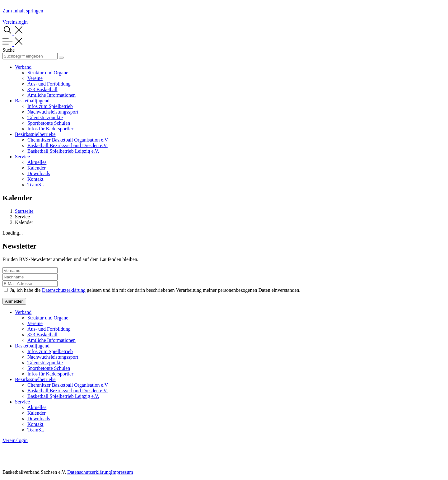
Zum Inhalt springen (23, 11)
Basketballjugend (32, 101)
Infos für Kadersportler (50, 129)
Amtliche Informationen (51, 95)
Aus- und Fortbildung (49, 84)
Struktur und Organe (48, 73)
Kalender (37, 168)
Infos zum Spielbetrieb (50, 106)
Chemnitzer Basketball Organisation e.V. (68, 140)
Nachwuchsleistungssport (53, 112)
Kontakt (35, 179)
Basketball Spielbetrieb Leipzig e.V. (63, 151)
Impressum (122, 472)
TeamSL (36, 185)
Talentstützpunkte (45, 117)
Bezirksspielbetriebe (35, 134)
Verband (23, 67)
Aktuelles (37, 162)
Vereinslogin (15, 22)
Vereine (35, 78)
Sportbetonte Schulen (49, 123)
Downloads (39, 173)
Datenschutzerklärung (64, 290)
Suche (9, 50)
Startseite (24, 211)
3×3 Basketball (42, 89)
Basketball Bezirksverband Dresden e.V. (68, 145)
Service (22, 157)
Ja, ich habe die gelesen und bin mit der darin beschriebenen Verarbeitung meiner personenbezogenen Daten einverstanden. (155, 290)
